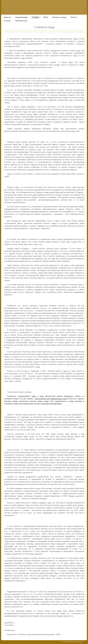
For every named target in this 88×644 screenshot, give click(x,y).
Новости (7, 17)
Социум (35, 17)
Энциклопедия (21, 17)
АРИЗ (46, 17)
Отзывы (7, 21)
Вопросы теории (59, 17)
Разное (74, 17)
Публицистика (21, 21)
